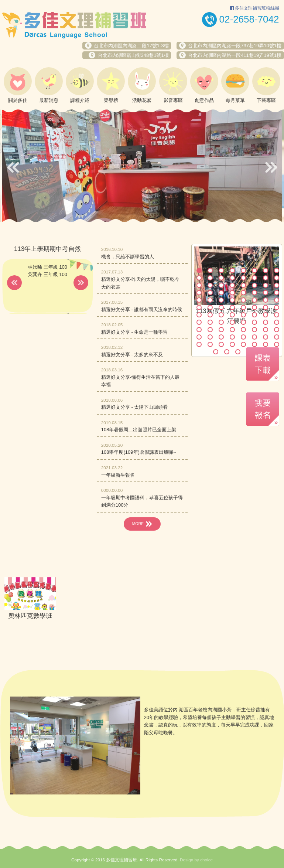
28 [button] (232, 293)
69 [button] (243, 330)
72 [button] (277, 330)
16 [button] (277, 278)
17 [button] (199, 285)
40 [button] (277, 300)
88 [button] (277, 344)
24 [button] (277, 285)
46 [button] (254, 307)
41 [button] (199, 307)
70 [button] (254, 330)
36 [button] (232, 300)
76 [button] (232, 337)
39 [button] (266, 300)
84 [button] (232, 344)
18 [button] (210, 285)
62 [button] (254, 322)
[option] (142, 166)
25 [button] (199, 293)
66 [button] (210, 330)
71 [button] (266, 330)
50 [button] (210, 315)
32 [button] (277, 293)
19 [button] (221, 285)
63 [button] (266, 322)
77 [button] (243, 337)
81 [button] (199, 344)
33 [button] (199, 300)
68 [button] (232, 330)
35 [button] (221, 300)
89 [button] (216, 352)
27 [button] (221, 293)
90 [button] (227, 352)
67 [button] (221, 330)
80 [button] (277, 337)
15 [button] (266, 278)
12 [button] (232, 278)
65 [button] (199, 330)
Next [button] (271, 167)
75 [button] (221, 337)
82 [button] (210, 344)
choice (206, 835)
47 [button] (266, 307)
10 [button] (210, 278)
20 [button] (232, 285)
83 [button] (221, 344)
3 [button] (221, 270)
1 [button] (199, 270)
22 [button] (254, 285)
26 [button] (210, 293)
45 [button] (243, 307)
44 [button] (232, 307)
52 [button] (232, 315)
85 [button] (243, 344)
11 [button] (221, 278)
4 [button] (232, 270)
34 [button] (210, 300)
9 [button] (199, 278)
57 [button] (199, 322)
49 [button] (199, 315)
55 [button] (266, 315)
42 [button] (210, 307)
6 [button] (254, 270)
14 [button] (254, 278)
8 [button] (277, 270)
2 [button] (210, 270)
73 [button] (199, 337)
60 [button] (232, 322)
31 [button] (266, 293)
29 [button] (243, 293)
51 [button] (221, 315)
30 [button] (254, 293)
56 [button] (277, 315)
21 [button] (243, 285)
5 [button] (243, 270)
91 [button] (238, 352)
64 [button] (277, 322)
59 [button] (221, 322)
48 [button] (277, 307)
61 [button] (243, 322)
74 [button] (210, 337)
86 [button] (254, 344)
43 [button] (221, 307)
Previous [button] (13, 167)
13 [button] (243, 278)
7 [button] (266, 270)
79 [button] (266, 337)
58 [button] (210, 322)
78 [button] (254, 337)
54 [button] (254, 315)
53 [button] (243, 315)
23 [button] (266, 285)
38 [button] (254, 300)
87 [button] (266, 344)
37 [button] (243, 300)
